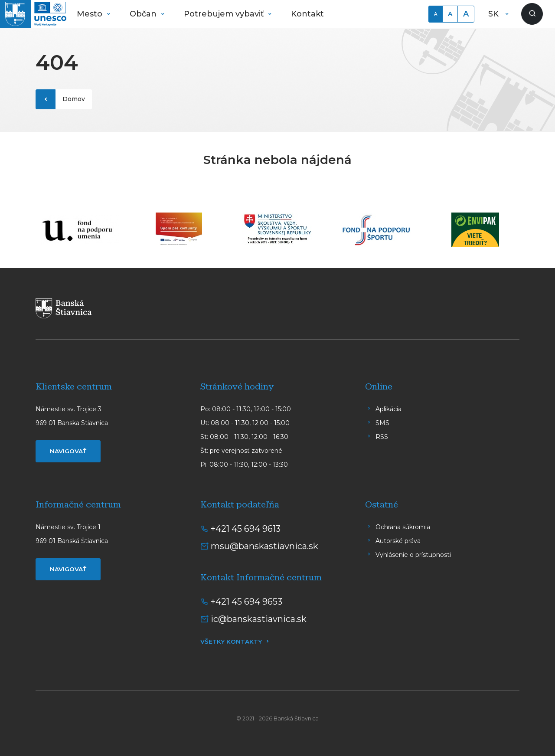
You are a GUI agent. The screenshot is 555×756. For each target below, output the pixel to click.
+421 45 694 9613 (246, 529)
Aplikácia (388, 409)
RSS (382, 437)
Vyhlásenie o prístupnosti (413, 555)
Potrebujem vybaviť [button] (225, 14)
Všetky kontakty (231, 641)
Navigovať (68, 451)
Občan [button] (144, 14)
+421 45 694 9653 (246, 602)
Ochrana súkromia (403, 527)
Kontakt (307, 14)
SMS (382, 423)
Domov (74, 99)
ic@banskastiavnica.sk (259, 619)
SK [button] (495, 14)
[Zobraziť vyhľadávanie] (532, 14)
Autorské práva (398, 541)
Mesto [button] (91, 14)
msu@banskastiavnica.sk (264, 546)
